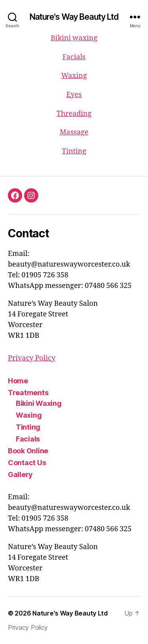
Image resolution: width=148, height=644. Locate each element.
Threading (74, 114)
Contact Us (27, 463)
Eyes (74, 95)
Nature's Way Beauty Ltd (74, 17)
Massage (74, 132)
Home (18, 381)
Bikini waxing (74, 38)
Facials (74, 57)
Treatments (28, 393)
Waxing (74, 76)
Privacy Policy (32, 358)
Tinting (74, 151)
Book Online (28, 451)
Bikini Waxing (39, 403)
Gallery (20, 474)
